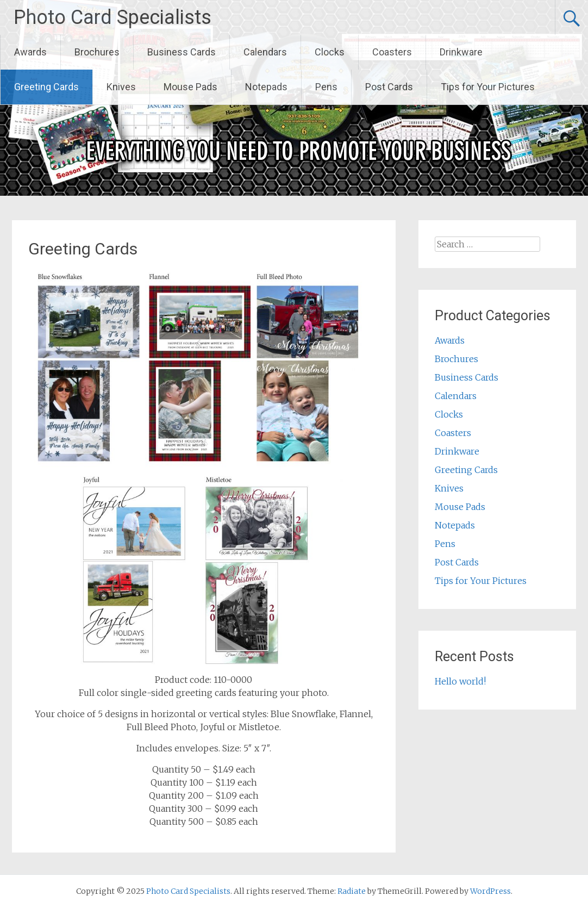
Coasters (392, 52)
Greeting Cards (46, 87)
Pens (326, 87)
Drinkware (461, 52)
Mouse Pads (190, 87)
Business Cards (182, 52)
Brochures (97, 52)
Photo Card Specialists (112, 17)
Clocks (330, 52)
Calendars (265, 52)
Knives (121, 87)
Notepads (266, 87)
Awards (30, 52)
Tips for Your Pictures (488, 87)
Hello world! (460, 681)
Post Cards (389, 87)
